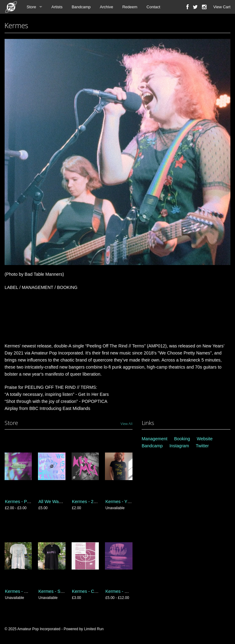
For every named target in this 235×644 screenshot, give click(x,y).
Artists (57, 7)
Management (155, 439)
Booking (182, 439)
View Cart (222, 7)
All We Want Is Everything (64, 502)
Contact (153, 7)
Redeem (130, 7)
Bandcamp (81, 7)
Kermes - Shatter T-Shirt (62, 591)
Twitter (202, 446)
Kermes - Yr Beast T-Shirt (130, 502)
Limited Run (94, 629)
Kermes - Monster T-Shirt (29, 591)
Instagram (179, 446)
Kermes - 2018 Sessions (96, 502)
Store (31, 7)
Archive (106, 7)
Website (205, 439)
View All (127, 423)
